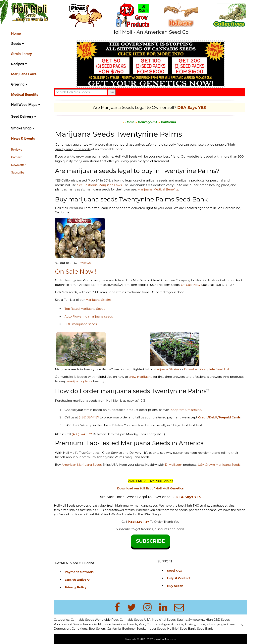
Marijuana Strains (98, 300)
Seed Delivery (24, 116)
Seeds (18, 44)
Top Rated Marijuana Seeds (85, 309)
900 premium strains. (186, 410)
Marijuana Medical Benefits (158, 189)
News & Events (23, 138)
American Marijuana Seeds (81, 465)
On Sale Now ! (191, 285)
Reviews (17, 150)
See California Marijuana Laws (100, 185)
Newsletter (18, 165)
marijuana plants (80, 381)
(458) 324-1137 (89, 417)
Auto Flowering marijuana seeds (89, 316)
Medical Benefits (25, 94)
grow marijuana (141, 377)
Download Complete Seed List (207, 369)
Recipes (19, 64)
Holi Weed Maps (26, 105)
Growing (19, 84)
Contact (16, 157)
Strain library (22, 54)
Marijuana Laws (24, 74)
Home (16, 33)
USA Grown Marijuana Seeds (219, 465)
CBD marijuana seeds (81, 324)
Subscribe (18, 173)
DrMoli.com (174, 465)
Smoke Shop (23, 128)
